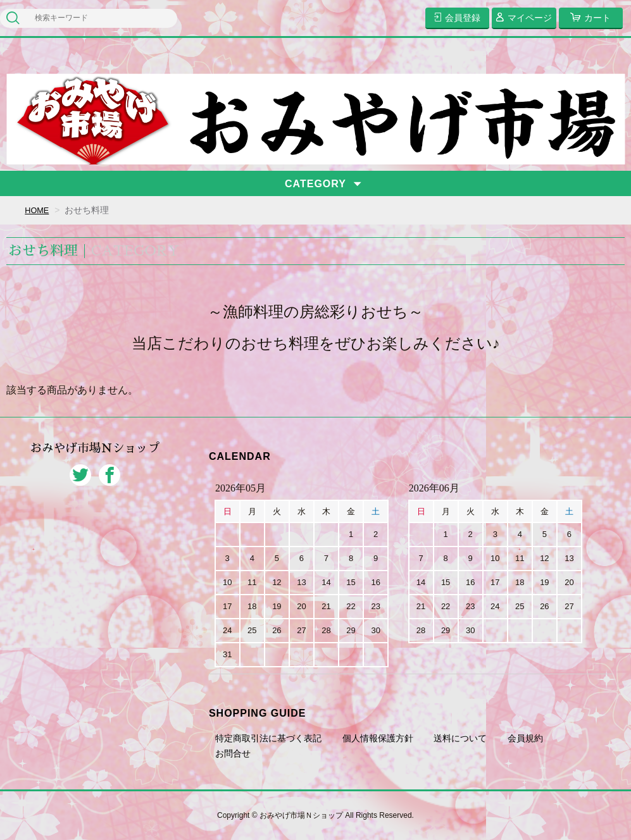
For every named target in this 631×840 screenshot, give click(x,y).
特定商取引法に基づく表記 (268, 738)
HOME (38, 210)
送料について (460, 738)
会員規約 (525, 738)
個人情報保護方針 (378, 738)
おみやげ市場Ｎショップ (95, 455)
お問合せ (233, 753)
